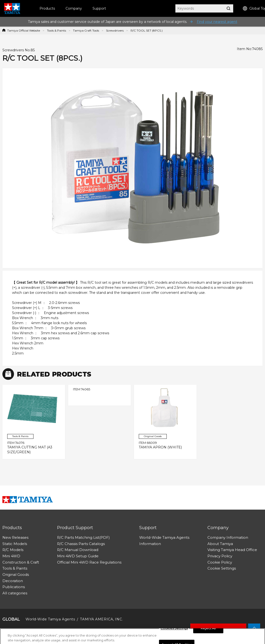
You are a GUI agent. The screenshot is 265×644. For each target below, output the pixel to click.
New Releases (15, 537)
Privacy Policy (220, 556)
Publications (14, 587)
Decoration (13, 581)
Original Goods (16, 575)
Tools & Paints (56, 30)
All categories (15, 593)
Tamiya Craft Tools (86, 30)
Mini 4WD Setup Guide (78, 556)
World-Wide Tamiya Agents (164, 537)
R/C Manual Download (78, 550)
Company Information (228, 537)
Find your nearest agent (217, 22)
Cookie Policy (220, 562)
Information (150, 544)
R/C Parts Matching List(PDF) (83, 537)
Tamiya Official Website (24, 30)
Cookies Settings (174, 630)
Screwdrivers (115, 30)
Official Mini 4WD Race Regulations (89, 562)
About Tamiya (220, 544)
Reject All (208, 630)
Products (47, 8)
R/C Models (13, 550)
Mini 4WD (11, 556)
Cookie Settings (222, 568)
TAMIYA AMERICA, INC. (101, 619)
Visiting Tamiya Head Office (232, 550)
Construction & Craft (21, 562)
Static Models (15, 544)
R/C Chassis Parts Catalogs (81, 544)
